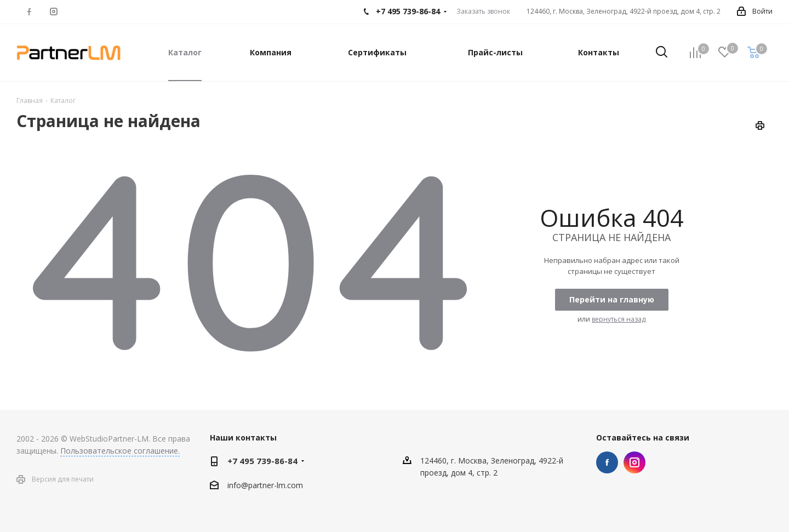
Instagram (634, 462)
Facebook (607, 462)
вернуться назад (619, 319)
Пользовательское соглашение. (120, 451)
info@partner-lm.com (265, 485)
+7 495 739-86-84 (262, 461)
